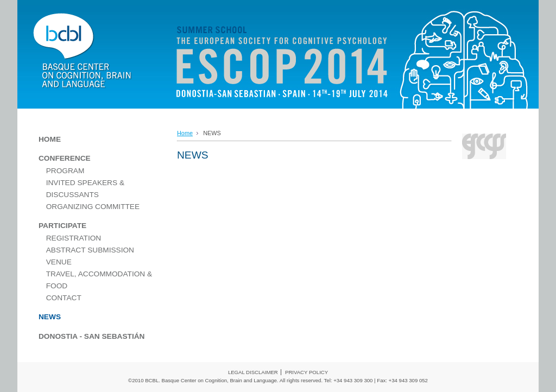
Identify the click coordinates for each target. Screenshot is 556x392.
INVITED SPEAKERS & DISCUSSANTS (85, 189)
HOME (50, 139)
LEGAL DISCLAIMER (253, 372)
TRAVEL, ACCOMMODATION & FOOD (99, 280)
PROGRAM (65, 171)
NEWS (50, 317)
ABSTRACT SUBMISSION (90, 250)
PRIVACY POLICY (307, 372)
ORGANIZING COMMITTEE (93, 207)
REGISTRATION (74, 238)
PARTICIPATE (62, 226)
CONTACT (64, 298)
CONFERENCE (65, 158)
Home (185, 133)
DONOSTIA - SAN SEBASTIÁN (91, 336)
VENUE (59, 262)
